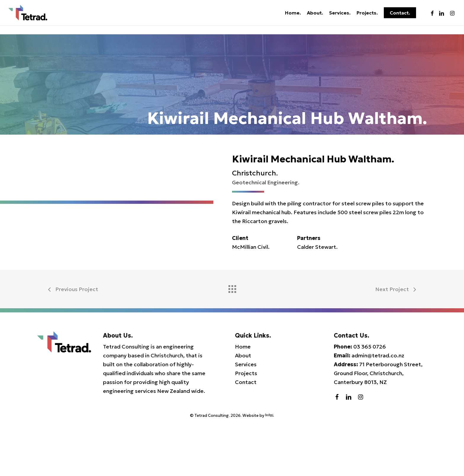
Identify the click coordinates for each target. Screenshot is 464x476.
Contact (246, 435)
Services (246, 417)
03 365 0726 (370, 400)
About (243, 408)
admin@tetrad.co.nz (378, 408)
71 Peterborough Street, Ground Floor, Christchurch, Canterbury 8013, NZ (378, 426)
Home (243, 400)
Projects (246, 426)
